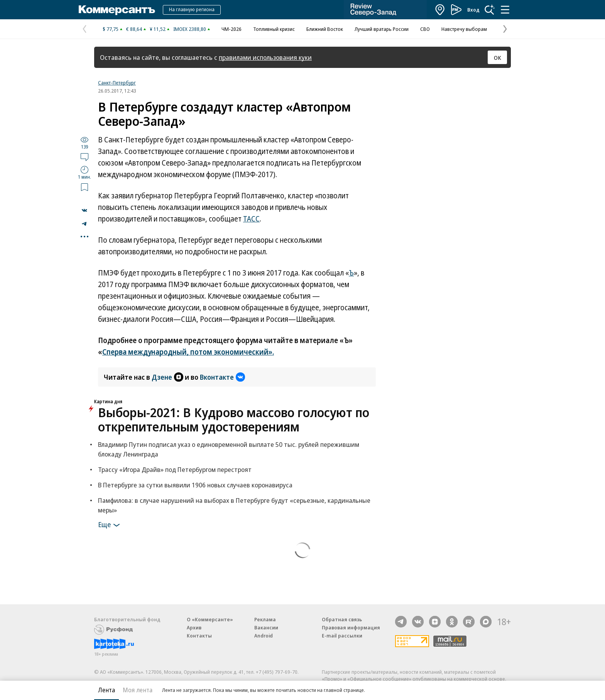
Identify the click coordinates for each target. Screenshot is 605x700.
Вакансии (266, 627)
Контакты (199, 636)
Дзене (167, 377)
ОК (498, 57)
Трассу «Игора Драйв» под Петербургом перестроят (175, 469)
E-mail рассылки (342, 636)
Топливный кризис (274, 29)
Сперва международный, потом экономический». (188, 352)
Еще (110, 525)
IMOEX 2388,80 (190, 29)
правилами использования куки (265, 57)
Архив (194, 627)
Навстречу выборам (464, 29)
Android (264, 636)
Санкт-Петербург (117, 83)
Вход (473, 10)
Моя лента (138, 690)
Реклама (265, 619)
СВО (425, 29)
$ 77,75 (111, 29)
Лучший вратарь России (382, 29)
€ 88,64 (134, 29)
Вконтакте (222, 377)
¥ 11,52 (158, 29)
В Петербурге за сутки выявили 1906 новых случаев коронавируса (195, 485)
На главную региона (192, 9)
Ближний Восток (325, 29)
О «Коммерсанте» (210, 619)
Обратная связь (342, 619)
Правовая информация (351, 627)
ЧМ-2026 (232, 29)
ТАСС (251, 219)
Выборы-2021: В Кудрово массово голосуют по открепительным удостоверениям (234, 419)
